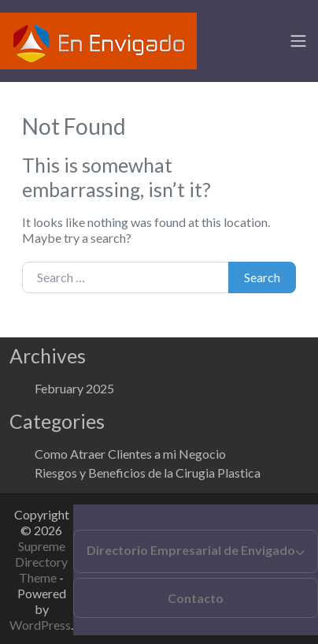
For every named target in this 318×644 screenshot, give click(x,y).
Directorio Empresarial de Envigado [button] (191, 550)
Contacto (196, 598)
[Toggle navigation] (298, 41)
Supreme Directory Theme (41, 562)
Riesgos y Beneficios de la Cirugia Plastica (148, 473)
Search (262, 277)
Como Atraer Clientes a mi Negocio (130, 454)
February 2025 (74, 388)
